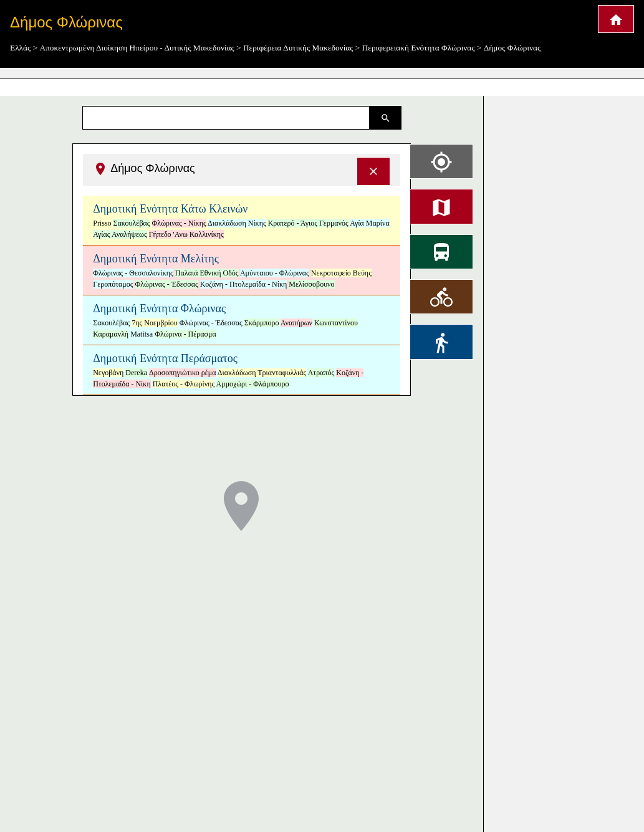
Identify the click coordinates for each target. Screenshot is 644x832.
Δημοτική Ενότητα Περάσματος (165, 358)
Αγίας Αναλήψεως (120, 234)
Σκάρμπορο (262, 323)
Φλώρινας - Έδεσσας (167, 284)
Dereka (136, 373)
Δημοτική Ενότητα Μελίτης (156, 259)
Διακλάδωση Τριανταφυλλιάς (262, 373)
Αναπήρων (296, 323)
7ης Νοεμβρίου (154, 323)
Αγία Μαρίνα (370, 223)
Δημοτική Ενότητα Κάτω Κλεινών (170, 209)
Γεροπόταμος (113, 284)
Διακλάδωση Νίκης (237, 223)
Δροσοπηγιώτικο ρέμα (183, 373)
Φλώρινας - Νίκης (179, 223)
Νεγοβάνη (108, 373)
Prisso (102, 223)
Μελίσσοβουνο (311, 284)
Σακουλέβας (132, 223)
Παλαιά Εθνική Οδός (207, 273)
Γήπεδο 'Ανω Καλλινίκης (186, 234)
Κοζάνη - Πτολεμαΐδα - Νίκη (244, 284)
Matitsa (142, 334)
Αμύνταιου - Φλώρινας (275, 273)
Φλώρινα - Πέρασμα (185, 334)
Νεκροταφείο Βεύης (341, 273)
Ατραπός (321, 373)
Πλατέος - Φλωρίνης (184, 384)
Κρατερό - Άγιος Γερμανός (308, 223)
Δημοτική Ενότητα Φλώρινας (159, 308)
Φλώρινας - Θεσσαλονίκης (133, 273)
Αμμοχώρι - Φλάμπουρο (253, 384)
